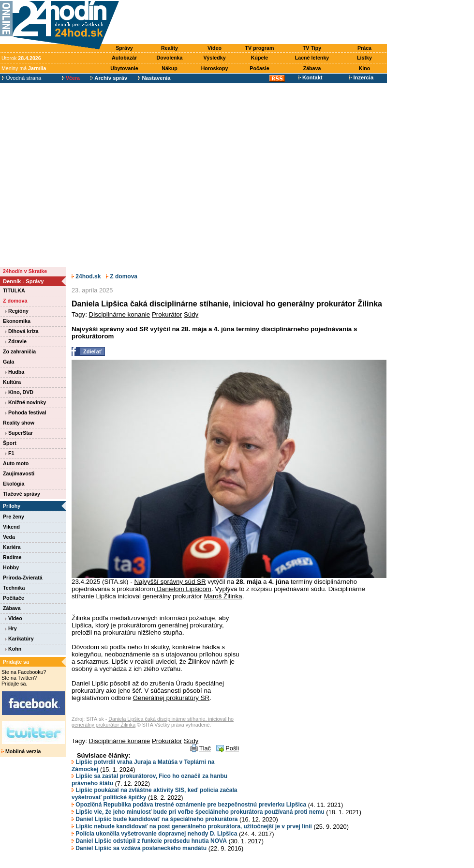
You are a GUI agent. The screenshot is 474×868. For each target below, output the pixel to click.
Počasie (259, 68)
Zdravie (16, 341)
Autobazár (124, 58)
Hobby (11, 567)
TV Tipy (312, 48)
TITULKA (14, 290)
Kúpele (260, 58)
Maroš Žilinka (223, 596)
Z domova (15, 301)
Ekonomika (17, 321)
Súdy (191, 314)
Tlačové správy (22, 494)
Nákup (170, 68)
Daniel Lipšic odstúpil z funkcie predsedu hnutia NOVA (149, 841)
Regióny (17, 311)
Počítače (14, 598)
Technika (14, 588)
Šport (10, 443)
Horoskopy (215, 68)
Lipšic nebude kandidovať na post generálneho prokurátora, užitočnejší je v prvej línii (192, 826)
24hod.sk (86, 276)
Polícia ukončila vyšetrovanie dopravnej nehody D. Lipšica (154, 834)
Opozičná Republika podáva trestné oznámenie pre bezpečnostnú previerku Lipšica (189, 805)
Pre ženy (14, 517)
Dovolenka (170, 58)
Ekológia (14, 484)
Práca (364, 48)
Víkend (11, 527)
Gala (8, 362)
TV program (260, 48)
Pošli (232, 748)
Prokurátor (167, 314)
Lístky (364, 58)
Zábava (312, 68)
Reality (170, 48)
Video (215, 48)
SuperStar (19, 433)
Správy (124, 48)
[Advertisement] (91, 175)
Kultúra (12, 382)
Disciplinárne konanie (120, 314)
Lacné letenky (312, 58)
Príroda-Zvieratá (23, 578)
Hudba (15, 372)
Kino (365, 68)
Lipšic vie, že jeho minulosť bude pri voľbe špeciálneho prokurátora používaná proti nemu (198, 812)
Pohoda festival (26, 412)
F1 (9, 453)
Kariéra (12, 547)
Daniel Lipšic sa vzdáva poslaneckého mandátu (139, 848)
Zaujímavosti (19, 473)
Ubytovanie (124, 68)
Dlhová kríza (22, 331)
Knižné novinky (25, 402)
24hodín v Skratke (25, 271)
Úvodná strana (22, 78)
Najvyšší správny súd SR (170, 582)
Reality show (19, 423)
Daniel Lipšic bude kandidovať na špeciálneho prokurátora (155, 819)
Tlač (205, 748)
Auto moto (16, 463)
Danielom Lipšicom (183, 589)
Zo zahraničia (19, 351)
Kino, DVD (19, 392)
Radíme (12, 557)
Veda (9, 537)
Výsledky (214, 58)
